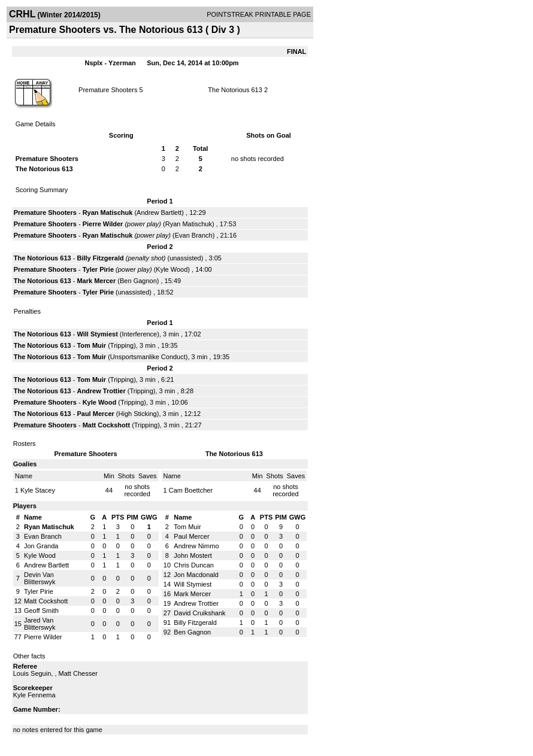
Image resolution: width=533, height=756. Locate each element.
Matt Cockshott (106, 425)
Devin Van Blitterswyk (40, 578)
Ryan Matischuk (108, 212)
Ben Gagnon (138, 281)
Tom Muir (91, 345)
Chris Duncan (194, 565)
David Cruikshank (199, 613)
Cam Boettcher (191, 490)
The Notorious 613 (235, 90)
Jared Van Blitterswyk (40, 624)
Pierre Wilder (103, 224)
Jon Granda (41, 546)
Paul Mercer (95, 414)
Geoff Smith (41, 611)
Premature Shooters (108, 90)
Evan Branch (194, 235)
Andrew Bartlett (159, 212)
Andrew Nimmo (196, 546)
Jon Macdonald (196, 575)
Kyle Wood (172, 269)
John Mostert (193, 555)
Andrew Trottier (101, 391)
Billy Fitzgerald (100, 258)
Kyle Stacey (38, 490)
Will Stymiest (97, 334)
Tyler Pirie (98, 269)
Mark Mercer (96, 281)
